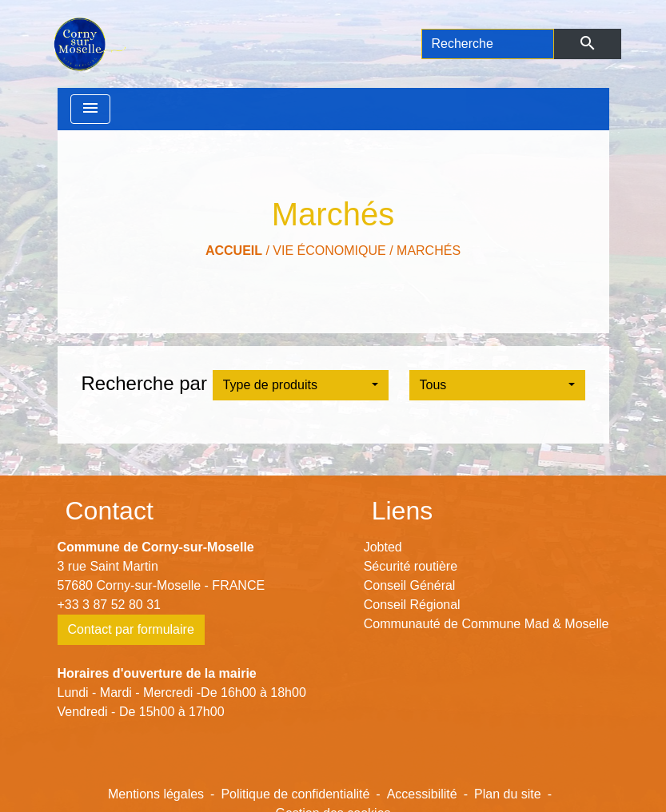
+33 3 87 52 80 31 (109, 605)
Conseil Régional (412, 605)
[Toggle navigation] (90, 109)
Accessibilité (422, 794)
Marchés (429, 251)
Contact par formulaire (131, 629)
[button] (301, 385)
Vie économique (329, 251)
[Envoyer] (587, 44)
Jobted (383, 547)
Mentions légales (156, 794)
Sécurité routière (411, 566)
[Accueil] (88, 44)
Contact (110, 511)
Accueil (234, 251)
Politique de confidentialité (295, 794)
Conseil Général (410, 585)
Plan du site (508, 794)
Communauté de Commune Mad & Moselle (487, 624)
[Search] (488, 44)
